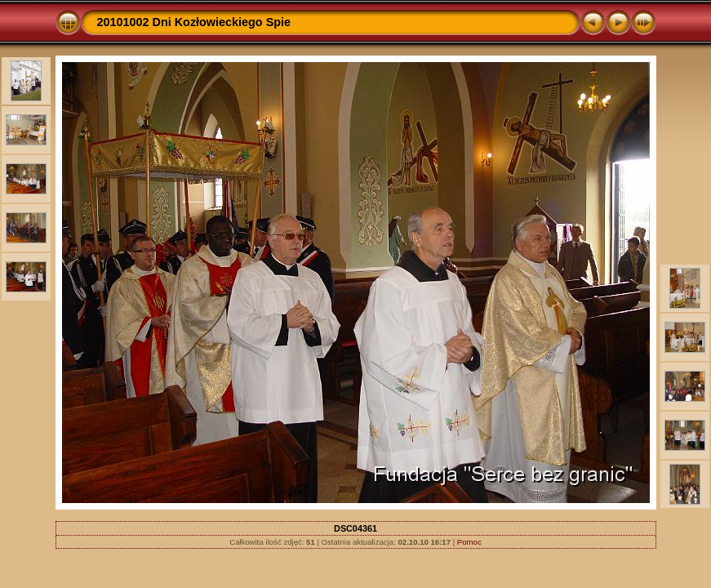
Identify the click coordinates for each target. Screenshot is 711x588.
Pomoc (469, 542)
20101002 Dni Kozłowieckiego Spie (194, 22)
